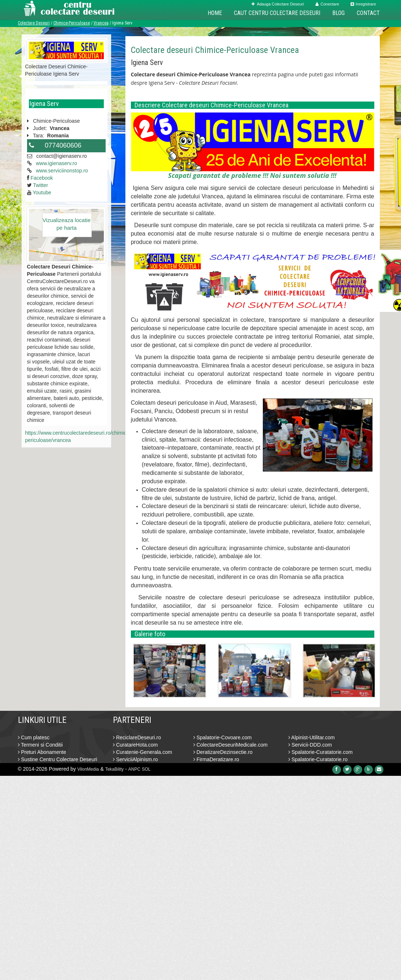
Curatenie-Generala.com (143, 752)
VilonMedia (88, 769)
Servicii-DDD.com (310, 745)
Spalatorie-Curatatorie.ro (318, 759)
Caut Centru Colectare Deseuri (277, 13)
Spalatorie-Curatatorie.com (321, 752)
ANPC (134, 769)
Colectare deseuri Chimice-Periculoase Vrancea (215, 50)
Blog (338, 13)
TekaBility (115, 769)
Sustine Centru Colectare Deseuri (58, 759)
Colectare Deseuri (34, 23)
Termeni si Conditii (40, 745)
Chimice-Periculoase (72, 23)
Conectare (327, 4)
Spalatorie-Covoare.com (223, 737)
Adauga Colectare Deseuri (278, 4)
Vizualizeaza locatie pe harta (66, 224)
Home (215, 13)
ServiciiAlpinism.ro (135, 759)
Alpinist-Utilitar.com (312, 737)
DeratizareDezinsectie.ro (223, 752)
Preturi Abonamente (42, 752)
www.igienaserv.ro (56, 163)
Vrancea (101, 23)
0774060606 (63, 145)
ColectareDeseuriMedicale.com (230, 745)
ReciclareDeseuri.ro (137, 737)
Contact (368, 13)
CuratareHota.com (135, 745)
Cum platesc (34, 737)
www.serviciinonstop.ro (62, 171)
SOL (146, 769)
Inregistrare (363, 4)
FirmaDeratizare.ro (216, 759)
